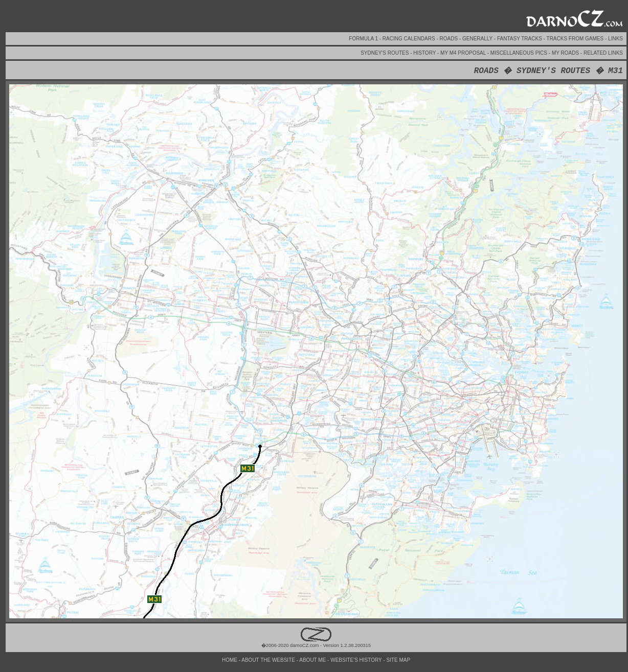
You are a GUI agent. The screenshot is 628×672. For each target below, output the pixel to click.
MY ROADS (566, 53)
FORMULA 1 (364, 39)
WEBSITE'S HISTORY (357, 660)
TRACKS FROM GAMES (576, 39)
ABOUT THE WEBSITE (269, 660)
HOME (230, 660)
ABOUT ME (313, 660)
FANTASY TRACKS (520, 39)
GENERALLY (478, 39)
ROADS (450, 39)
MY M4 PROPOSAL (464, 53)
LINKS (615, 39)
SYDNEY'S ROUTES (385, 53)
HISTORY (425, 53)
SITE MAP (398, 660)
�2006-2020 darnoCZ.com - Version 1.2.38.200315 (316, 643)
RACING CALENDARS (410, 39)
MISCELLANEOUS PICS (520, 53)
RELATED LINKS (603, 53)
